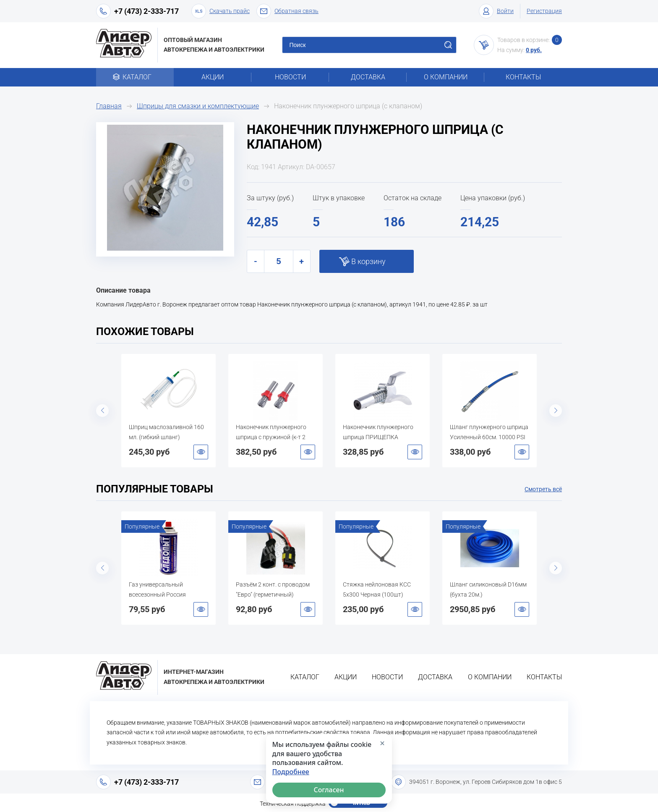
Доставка (368, 77)
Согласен (329, 790)
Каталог (135, 77)
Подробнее (291, 772)
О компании (446, 77)
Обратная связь (287, 11)
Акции (213, 77)
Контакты (523, 77)
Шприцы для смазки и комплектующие (198, 106)
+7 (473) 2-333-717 (146, 11)
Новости (290, 77)
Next (556, 411)
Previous (102, 411)
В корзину (368, 261)
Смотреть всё (543, 489)
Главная (109, 106)
